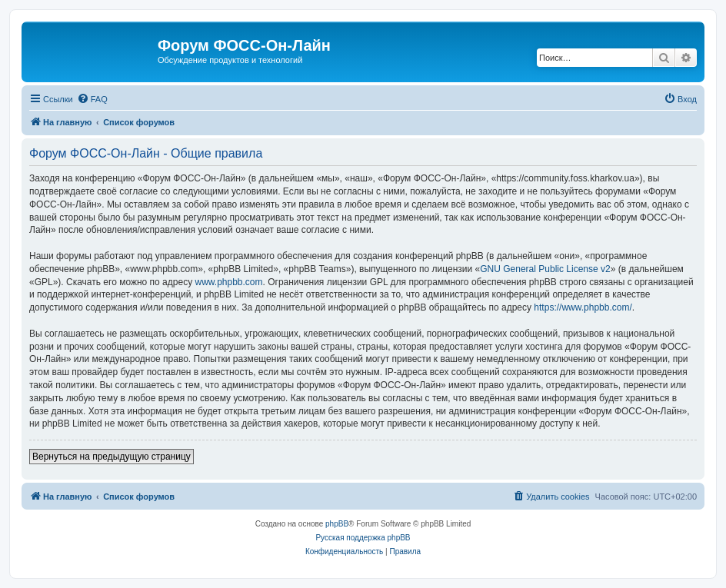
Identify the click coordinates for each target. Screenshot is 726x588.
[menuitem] (92, 99)
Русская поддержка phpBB (363, 538)
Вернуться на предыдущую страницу (112, 457)
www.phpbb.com (228, 282)
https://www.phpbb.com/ (583, 307)
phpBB (337, 524)
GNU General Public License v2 (545, 269)
